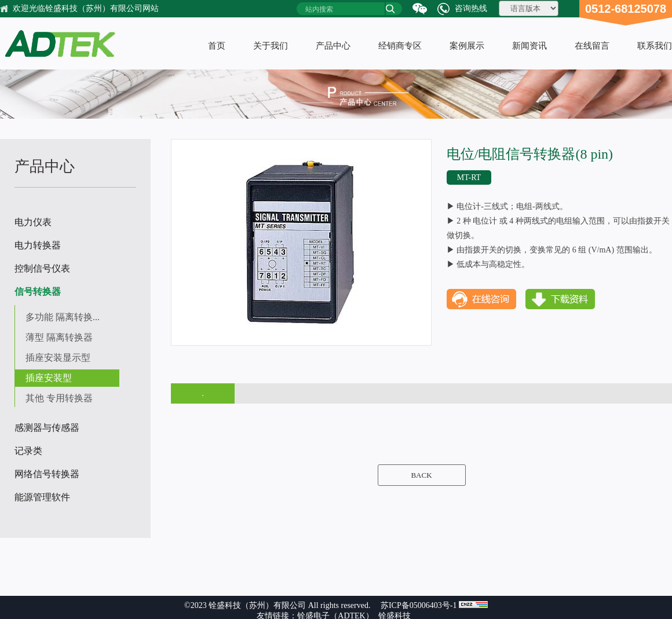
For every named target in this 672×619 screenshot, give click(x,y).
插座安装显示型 (58, 358)
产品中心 (333, 46)
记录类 (28, 451)
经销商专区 (400, 46)
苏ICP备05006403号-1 (418, 605)
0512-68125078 (626, 9)
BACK (421, 475)
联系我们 (655, 46)
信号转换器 (38, 292)
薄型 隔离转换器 (59, 337)
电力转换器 (38, 245)
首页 (217, 46)
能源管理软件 (42, 497)
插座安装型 (49, 378)
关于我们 (271, 46)
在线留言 (592, 46)
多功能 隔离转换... (63, 317)
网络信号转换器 (47, 474)
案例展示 (467, 46)
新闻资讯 (529, 46)
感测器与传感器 (47, 428)
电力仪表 (33, 222)
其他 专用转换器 (59, 398)
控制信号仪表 (42, 268)
